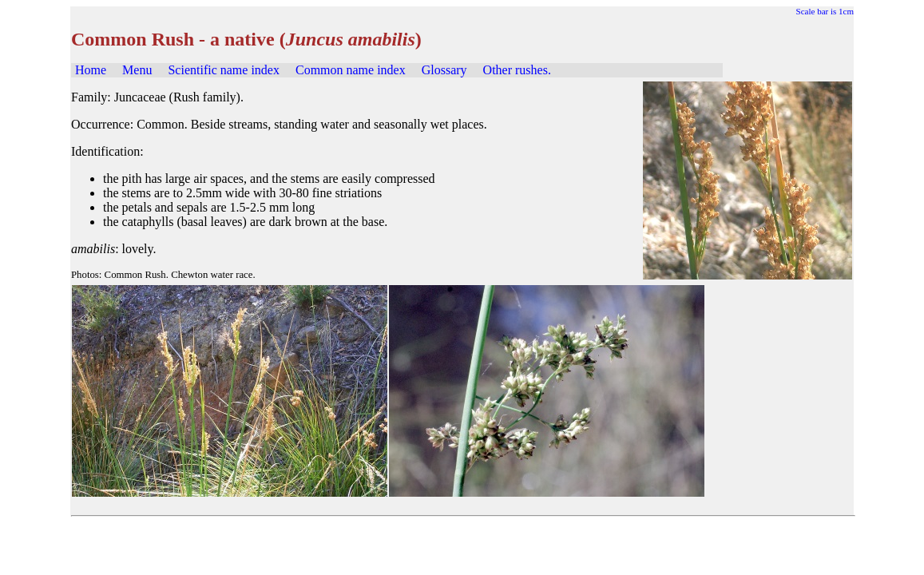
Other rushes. (517, 70)
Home (91, 70)
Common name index (351, 70)
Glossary (444, 70)
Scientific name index (224, 70)
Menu (137, 70)
